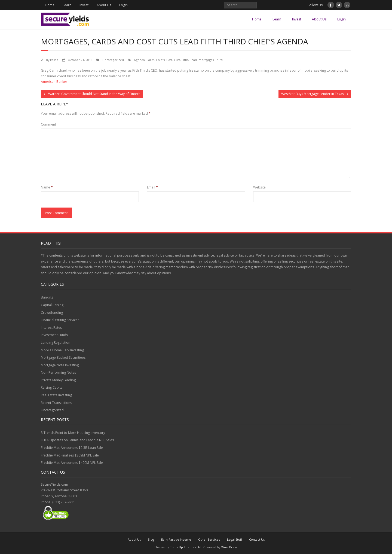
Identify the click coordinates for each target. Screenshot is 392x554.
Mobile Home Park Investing (62, 350)
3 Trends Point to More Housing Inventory (73, 433)
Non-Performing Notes (58, 372)
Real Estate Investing (56, 395)
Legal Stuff (235, 539)
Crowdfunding (52, 313)
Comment (48, 124)
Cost (169, 60)
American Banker (54, 82)
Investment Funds (54, 335)
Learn (67, 5)
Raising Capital (52, 387)
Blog (151, 539)
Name (47, 187)
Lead (193, 60)
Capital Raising (52, 305)
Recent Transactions (56, 403)
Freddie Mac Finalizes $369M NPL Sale (70, 455)
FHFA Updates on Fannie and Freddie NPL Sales (77, 440)
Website (259, 187)
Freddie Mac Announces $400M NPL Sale (72, 463)
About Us (104, 5)
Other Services (209, 539)
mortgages (206, 60)
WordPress (229, 547)
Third (219, 60)
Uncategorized (113, 60)
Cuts (177, 60)
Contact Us (257, 539)
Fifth (185, 60)
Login (123, 5)
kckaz (54, 60)
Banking (47, 297)
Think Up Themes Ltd (186, 547)
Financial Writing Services (60, 320)
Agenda (139, 60)
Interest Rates (51, 328)
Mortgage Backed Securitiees (63, 357)
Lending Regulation (56, 343)
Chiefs (160, 60)
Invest (84, 5)
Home (50, 5)
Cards (150, 60)
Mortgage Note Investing (60, 365)
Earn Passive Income (176, 539)
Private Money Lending (58, 380)
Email (152, 187)
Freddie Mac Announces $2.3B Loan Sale (72, 448)
